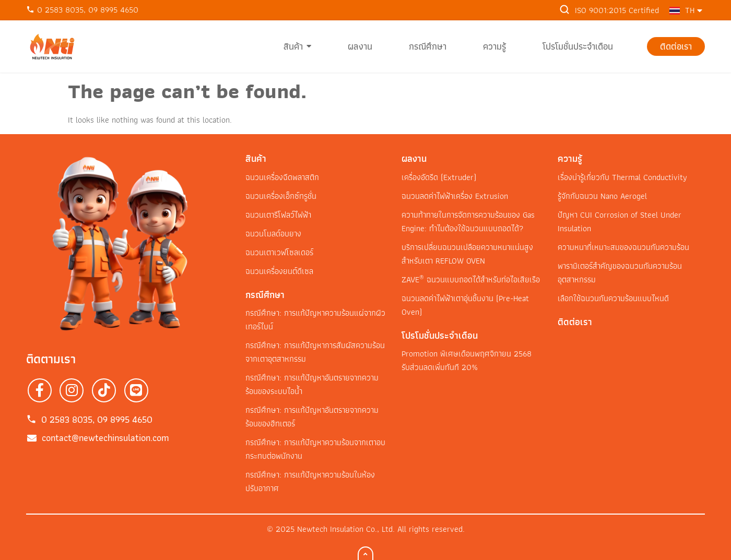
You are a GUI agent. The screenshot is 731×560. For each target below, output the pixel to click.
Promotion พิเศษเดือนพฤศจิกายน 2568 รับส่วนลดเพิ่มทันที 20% (467, 360)
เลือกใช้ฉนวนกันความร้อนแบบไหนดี (613, 298)
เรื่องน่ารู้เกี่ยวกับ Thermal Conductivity (622, 177)
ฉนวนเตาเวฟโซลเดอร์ (279, 252)
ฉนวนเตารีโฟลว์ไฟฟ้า (278, 215)
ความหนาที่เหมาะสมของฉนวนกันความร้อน (623, 247)
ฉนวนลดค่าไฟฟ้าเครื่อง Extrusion (455, 196)
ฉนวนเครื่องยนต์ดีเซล (279, 271)
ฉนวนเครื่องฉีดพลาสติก (282, 177)
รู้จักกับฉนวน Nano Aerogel (602, 196)
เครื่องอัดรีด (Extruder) (439, 177)
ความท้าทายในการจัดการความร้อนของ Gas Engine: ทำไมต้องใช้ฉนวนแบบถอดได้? (468, 222)
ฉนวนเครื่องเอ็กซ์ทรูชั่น (281, 196)
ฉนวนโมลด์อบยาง (273, 234)
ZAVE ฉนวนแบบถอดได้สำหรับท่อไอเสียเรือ (471, 279)
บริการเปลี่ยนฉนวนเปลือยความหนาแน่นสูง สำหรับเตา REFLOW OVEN (467, 254)
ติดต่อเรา (575, 322)
